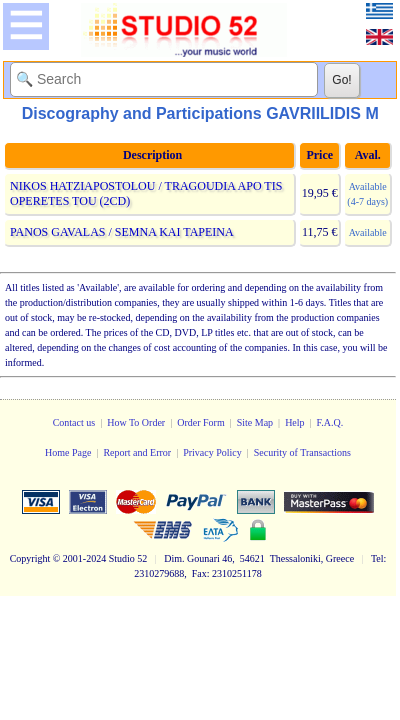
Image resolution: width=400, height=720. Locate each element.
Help (294, 422)
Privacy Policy (212, 452)
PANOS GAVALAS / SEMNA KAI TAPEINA (121, 232)
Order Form (201, 422)
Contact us (74, 422)
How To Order (136, 422)
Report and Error (137, 452)
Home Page (68, 452)
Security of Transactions (302, 452)
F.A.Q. (330, 422)
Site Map (255, 422)
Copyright (30, 558)
